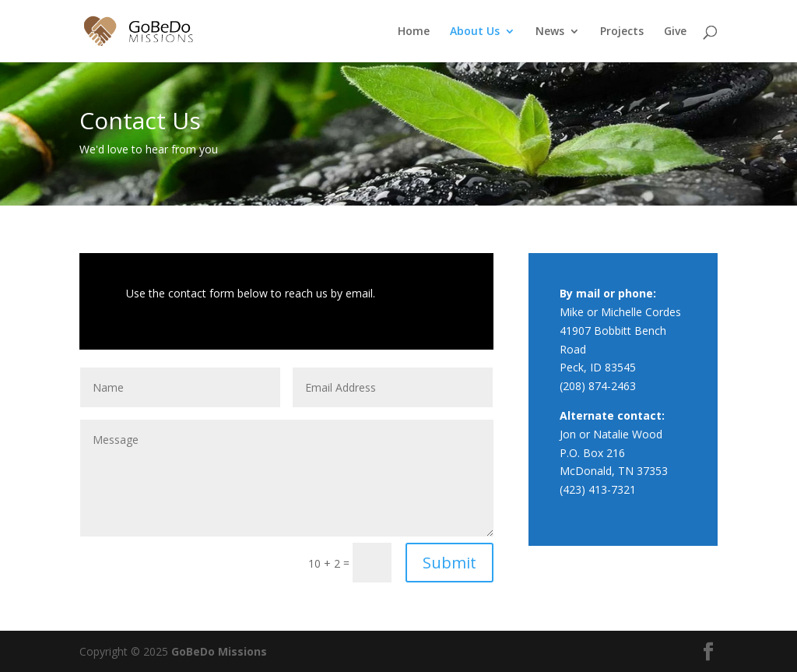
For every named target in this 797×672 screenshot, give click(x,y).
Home (414, 32)
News (550, 32)
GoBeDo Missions (219, 651)
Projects (622, 32)
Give (675, 32)
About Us (475, 32)
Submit (449, 563)
